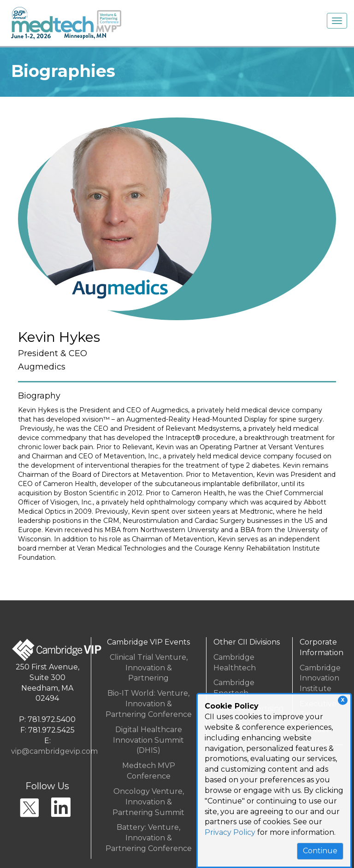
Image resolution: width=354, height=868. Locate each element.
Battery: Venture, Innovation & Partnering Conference (149, 838)
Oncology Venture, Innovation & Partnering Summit (148, 802)
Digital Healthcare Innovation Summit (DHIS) (148, 740)
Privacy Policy (230, 832)
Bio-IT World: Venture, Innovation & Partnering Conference (149, 704)
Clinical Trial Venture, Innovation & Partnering (149, 668)
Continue (320, 851)
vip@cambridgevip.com (54, 751)
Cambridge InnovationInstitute (320, 678)
